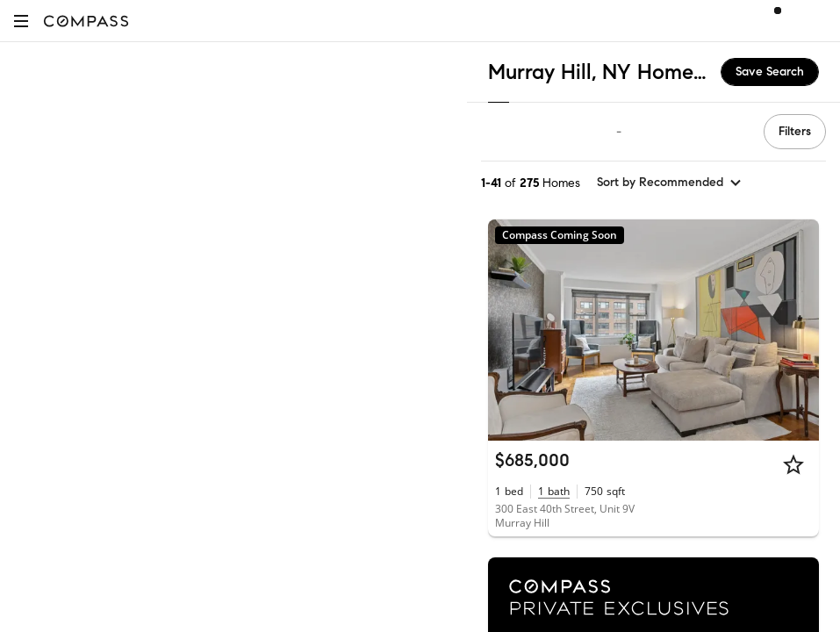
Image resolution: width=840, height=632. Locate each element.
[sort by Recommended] (670, 183)
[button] (21, 21)
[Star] (793, 464)
